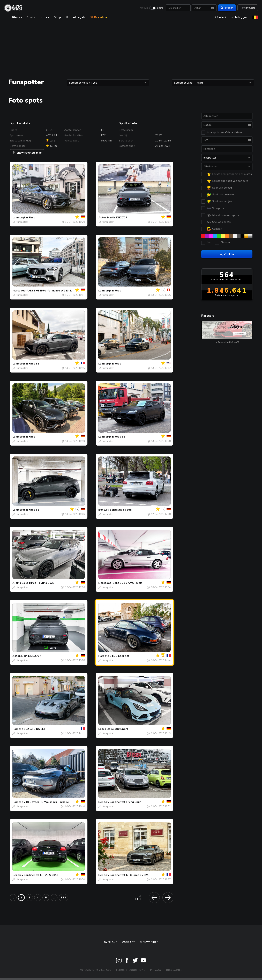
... (54, 898)
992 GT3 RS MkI (34, 729)
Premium (99, 17)
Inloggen (239, 17)
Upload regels (76, 17)
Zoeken (227, 8)
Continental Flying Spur (125, 802)
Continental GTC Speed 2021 (129, 875)
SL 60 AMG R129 (131, 583)
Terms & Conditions (131, 970)
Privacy (156, 970)
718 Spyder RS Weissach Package (46, 802)
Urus (32, 218)
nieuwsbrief (149, 942)
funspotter (22, 222)
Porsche (104, 656)
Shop (58, 17)
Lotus (102, 729)
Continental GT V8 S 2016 (41, 875)
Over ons (111, 942)
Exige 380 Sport (117, 729)
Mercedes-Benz (109, 583)
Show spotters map (27, 153)
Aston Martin (107, 218)
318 (63, 898)
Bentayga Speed (121, 510)
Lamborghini (20, 218)
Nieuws (144, 8)
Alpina (17, 583)
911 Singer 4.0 (119, 656)
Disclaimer (174, 970)
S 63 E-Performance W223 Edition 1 (57, 291)
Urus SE (34, 364)
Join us (44, 17)
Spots (160, 8)
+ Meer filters (248, 8)
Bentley (104, 510)
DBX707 (122, 218)
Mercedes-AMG (23, 291)
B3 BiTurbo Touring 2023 (38, 583)
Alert (221, 17)
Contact (129, 942)
